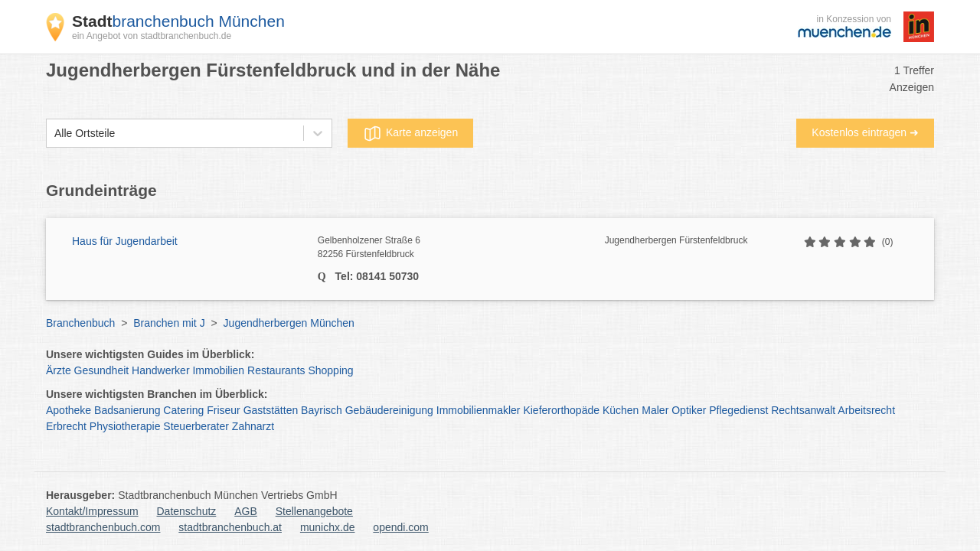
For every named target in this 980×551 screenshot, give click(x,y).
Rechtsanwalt (803, 410)
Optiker (689, 410)
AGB (246, 511)
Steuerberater (196, 426)
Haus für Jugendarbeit (125, 241)
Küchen (621, 410)
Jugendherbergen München (289, 323)
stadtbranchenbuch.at (230, 527)
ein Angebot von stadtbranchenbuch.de (152, 36)
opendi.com (400, 527)
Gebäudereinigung (389, 410)
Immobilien (218, 370)
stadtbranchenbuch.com (103, 527)
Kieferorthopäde (561, 410)
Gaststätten (271, 410)
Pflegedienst (738, 410)
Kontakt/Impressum (92, 511)
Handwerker (160, 370)
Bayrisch (322, 410)
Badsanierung (127, 410)
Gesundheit (102, 370)
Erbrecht (66, 426)
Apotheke (69, 410)
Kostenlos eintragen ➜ (865, 132)
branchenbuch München (178, 21)
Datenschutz (187, 511)
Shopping (330, 370)
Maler (655, 410)
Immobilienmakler (479, 410)
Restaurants (276, 370)
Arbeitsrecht (866, 410)
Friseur (224, 410)
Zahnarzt (253, 426)
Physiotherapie (125, 426)
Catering (183, 410)
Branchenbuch (80, 323)
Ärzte (59, 370)
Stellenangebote (314, 511)
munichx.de (328, 527)
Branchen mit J (169, 323)
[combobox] (54, 134)
